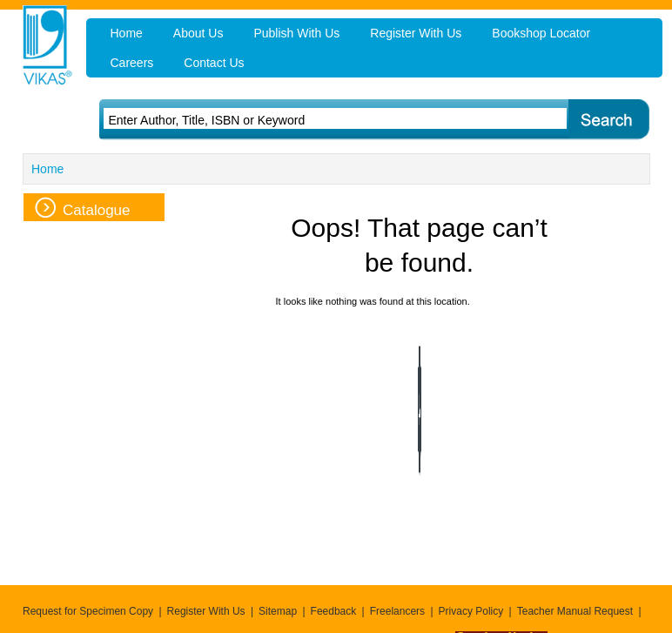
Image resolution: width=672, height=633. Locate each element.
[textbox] (312, 120)
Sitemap (278, 611)
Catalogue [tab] (83, 208)
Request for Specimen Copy (88, 611)
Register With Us (206, 611)
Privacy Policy (471, 611)
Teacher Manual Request (575, 611)
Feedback (334, 611)
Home (47, 169)
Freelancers (397, 611)
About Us (198, 33)
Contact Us (214, 63)
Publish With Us (296, 33)
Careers (132, 63)
